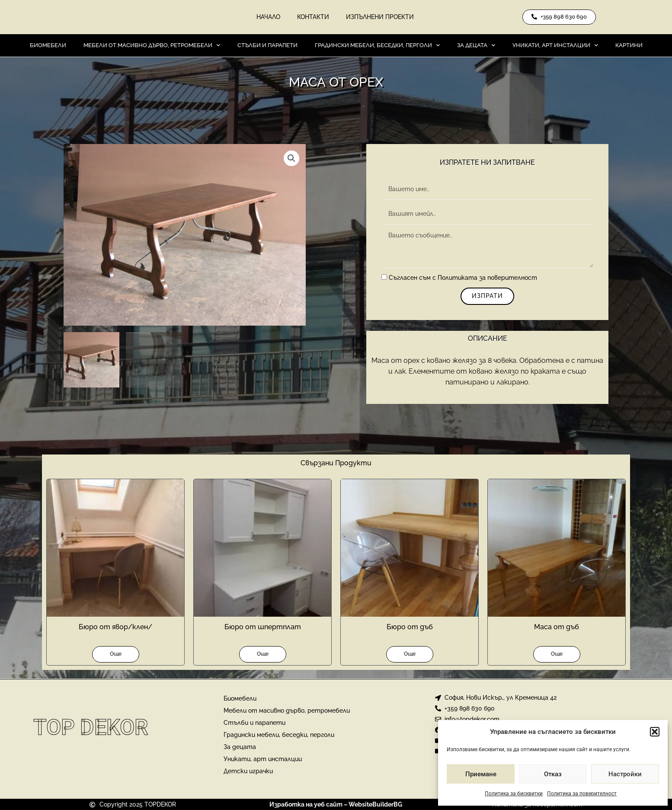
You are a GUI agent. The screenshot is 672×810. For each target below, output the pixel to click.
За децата (476, 46)
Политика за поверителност (582, 794)
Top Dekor (91, 727)
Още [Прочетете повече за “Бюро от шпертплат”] (263, 654)
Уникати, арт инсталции (555, 46)
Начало (268, 17)
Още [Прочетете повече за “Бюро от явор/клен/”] (116, 654)
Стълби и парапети (267, 46)
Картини (629, 46)
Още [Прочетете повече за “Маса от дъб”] (557, 654)
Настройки (625, 774)
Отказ (553, 774)
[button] (655, 732)
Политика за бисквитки (514, 794)
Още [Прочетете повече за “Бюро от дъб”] (410, 654)
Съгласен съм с (463, 279)
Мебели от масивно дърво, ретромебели (152, 46)
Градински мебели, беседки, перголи (377, 46)
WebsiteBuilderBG (375, 804)
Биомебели (48, 46)
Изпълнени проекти (380, 17)
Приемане (481, 774)
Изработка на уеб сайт (306, 804)
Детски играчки (248, 771)
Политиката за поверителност (487, 279)
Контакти (313, 17)
